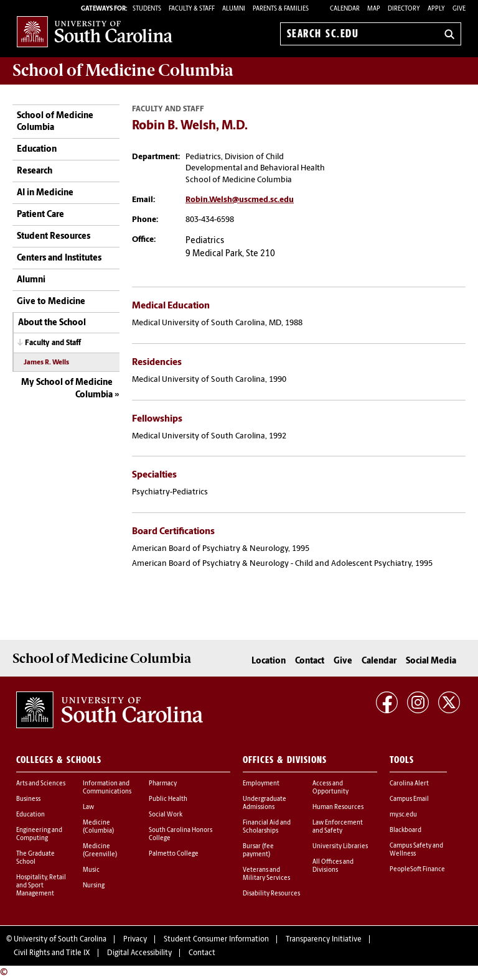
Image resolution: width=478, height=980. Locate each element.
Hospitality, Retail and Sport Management (41, 886)
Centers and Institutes (59, 258)
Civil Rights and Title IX (52, 953)
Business (28, 799)
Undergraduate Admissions (265, 803)
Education (37, 150)
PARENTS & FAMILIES (281, 9)
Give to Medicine (51, 302)
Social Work (166, 815)
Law (88, 807)
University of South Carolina (60, 940)
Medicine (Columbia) (98, 827)
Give (459, 9)
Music (91, 870)
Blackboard (405, 830)
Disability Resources (271, 894)
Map (374, 9)
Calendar (345, 9)
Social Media (431, 661)
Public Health (168, 799)
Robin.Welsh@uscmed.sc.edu (240, 200)
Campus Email (409, 799)
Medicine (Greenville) (100, 851)
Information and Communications (107, 788)
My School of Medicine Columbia (67, 389)
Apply (436, 9)
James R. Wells (46, 363)
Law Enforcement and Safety (338, 827)
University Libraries (340, 847)
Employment (261, 784)
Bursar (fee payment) (258, 851)
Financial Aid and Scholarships (267, 827)
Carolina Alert (409, 784)
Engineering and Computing (39, 834)
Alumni (31, 280)
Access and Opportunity (330, 788)
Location (269, 661)
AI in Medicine (45, 193)
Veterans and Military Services (266, 874)
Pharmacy (163, 784)
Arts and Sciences (41, 784)
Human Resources (338, 807)
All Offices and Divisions (333, 866)
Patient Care (40, 215)
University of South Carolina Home (95, 31)
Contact (310, 661)
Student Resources (54, 237)
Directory (404, 9)
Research (35, 171)
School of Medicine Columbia (123, 70)
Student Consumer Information (216, 940)
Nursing (94, 886)
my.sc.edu (403, 815)
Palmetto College (174, 854)
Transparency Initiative (324, 940)
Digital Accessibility (139, 953)
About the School (52, 323)
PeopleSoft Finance (417, 870)
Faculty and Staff (53, 343)
